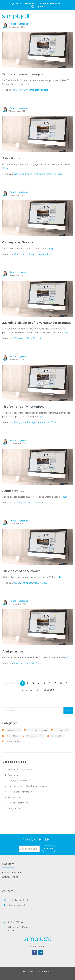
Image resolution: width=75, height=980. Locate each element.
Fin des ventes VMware (21, 571)
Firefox (55, 422)
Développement (23, 174)
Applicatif (14, 730)
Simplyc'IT (13, 741)
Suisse (18, 90)
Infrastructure (35, 736)
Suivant (49, 690)
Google (18, 254)
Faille (29, 338)
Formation (62, 730)
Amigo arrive (13, 651)
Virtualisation (30, 254)
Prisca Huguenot (19, 24)
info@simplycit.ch (50, 4)
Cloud (17, 583)
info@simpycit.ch (16, 905)
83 (31, 690)
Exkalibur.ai (12, 158)
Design (26, 503)
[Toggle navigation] (69, 17)
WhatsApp (20, 338)
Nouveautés (42, 90)
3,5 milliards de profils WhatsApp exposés (37, 323)
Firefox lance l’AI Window (23, 407)
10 (22, 690)
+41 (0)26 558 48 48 (23, 4)
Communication (38, 730)
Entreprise (27, 583)
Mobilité (18, 663)
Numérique (28, 90)
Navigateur (20, 422)
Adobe (18, 503)
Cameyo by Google (18, 242)
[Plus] (28, 84)
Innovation (29, 663)
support (38, 7)
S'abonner (49, 849)
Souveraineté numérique (23, 74)
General (13, 736)
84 (38, 690)
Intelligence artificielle (44, 174)
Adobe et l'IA (13, 491)
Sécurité (37, 338)
